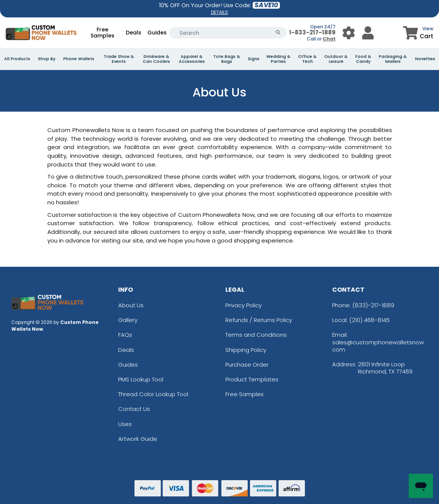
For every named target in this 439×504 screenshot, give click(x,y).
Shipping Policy (246, 350)
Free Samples (102, 33)
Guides (157, 33)
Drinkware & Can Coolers (156, 59)
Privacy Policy (244, 305)
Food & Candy (363, 59)
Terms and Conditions (256, 335)
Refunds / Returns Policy (259, 320)
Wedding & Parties (278, 59)
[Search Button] (278, 33)
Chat (329, 39)
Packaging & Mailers (393, 59)
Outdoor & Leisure (336, 59)
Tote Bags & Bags (227, 59)
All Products (17, 59)
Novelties (425, 59)
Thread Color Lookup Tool (153, 394)
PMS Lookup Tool (141, 379)
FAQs (125, 335)
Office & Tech (307, 59)
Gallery (128, 320)
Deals (134, 33)
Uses (125, 424)
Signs (254, 59)
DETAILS (219, 12)
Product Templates (252, 379)
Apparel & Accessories (192, 59)
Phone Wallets (79, 59)
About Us (131, 305)
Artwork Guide (138, 439)
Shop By (47, 59)
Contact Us (134, 409)
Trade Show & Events (119, 59)
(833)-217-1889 (373, 305)
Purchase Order (247, 365)
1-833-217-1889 (312, 32)
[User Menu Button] (349, 33)
